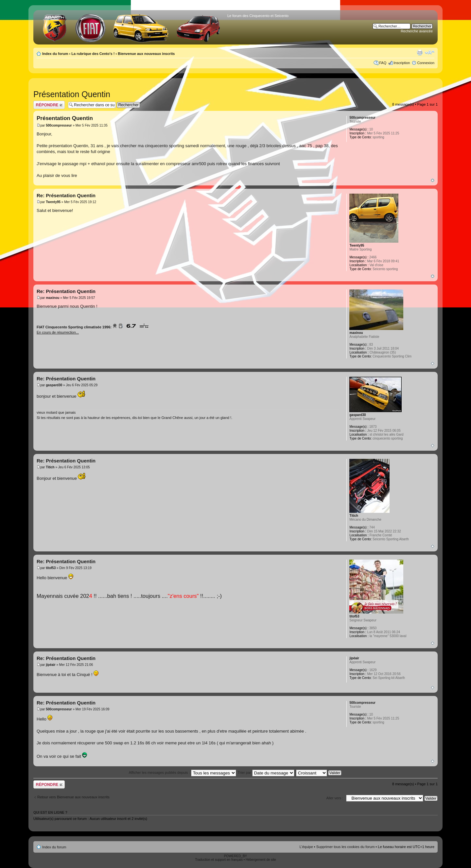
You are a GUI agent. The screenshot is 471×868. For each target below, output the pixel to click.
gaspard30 (54, 385)
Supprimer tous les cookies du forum (346, 847)
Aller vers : (335, 798)
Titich (50, 467)
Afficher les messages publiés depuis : (183, 773)
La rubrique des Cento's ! (93, 54)
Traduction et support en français (219, 860)
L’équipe (306, 847)
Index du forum (55, 54)
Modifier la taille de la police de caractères (430, 52)
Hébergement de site (261, 860)
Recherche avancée (417, 31)
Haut (433, 180)
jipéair (51, 665)
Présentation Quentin (72, 94)
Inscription (402, 63)
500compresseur (59, 125)
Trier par (266, 773)
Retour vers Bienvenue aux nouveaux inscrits (73, 797)
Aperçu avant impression (420, 52)
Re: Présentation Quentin (66, 195)
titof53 (51, 568)
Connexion (426, 63)
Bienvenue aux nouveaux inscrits (146, 54)
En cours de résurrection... (58, 332)
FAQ (383, 63)
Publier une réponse (49, 105)
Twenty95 (53, 202)
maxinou (52, 298)
